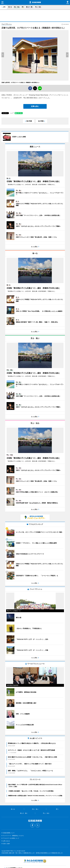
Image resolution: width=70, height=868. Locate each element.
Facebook (32, 825)
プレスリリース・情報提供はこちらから (13, 836)
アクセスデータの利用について (11, 838)
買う (23, 7)
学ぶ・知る (38, 7)
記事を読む (35, 106)
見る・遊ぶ (17, 7)
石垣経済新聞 (35, 3)
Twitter (38, 825)
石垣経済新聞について (9, 833)
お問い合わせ (6, 841)
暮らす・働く (30, 7)
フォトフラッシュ (7, 24)
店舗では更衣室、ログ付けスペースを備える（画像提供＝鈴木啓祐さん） (21, 82)
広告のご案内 (6, 844)
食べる (10, 7)
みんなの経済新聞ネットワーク (35, 861)
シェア (12, 113)
